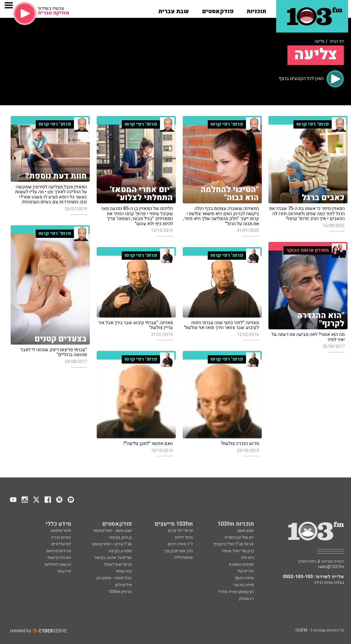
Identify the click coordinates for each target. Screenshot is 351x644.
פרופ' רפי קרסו (180, 531)
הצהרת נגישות (59, 558)
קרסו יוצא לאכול (118, 564)
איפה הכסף (244, 578)
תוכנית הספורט (241, 564)
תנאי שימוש (61, 531)
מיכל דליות (184, 537)
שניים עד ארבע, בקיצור (113, 558)
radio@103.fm (331, 567)
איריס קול (246, 571)
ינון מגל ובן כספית (239, 537)
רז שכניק (246, 599)
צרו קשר (64, 571)
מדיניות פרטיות (59, 551)
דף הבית (337, 41)
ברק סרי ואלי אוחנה (238, 551)
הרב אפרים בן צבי (179, 551)
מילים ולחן (123, 585)
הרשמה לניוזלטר (58, 564)
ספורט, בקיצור (120, 551)
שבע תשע (246, 531)
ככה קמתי (124, 571)
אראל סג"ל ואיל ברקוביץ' (233, 544)
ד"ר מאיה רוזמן (180, 544)
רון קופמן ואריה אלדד (236, 592)
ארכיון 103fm (120, 592)
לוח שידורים (61, 544)
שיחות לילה (183, 558)
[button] (256, 9)
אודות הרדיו (61, 537)
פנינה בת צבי (243, 585)
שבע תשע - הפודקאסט (113, 531)
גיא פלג (247, 558)
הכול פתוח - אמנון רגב (114, 578)
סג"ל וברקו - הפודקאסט (112, 544)
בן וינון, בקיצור (120, 537)
